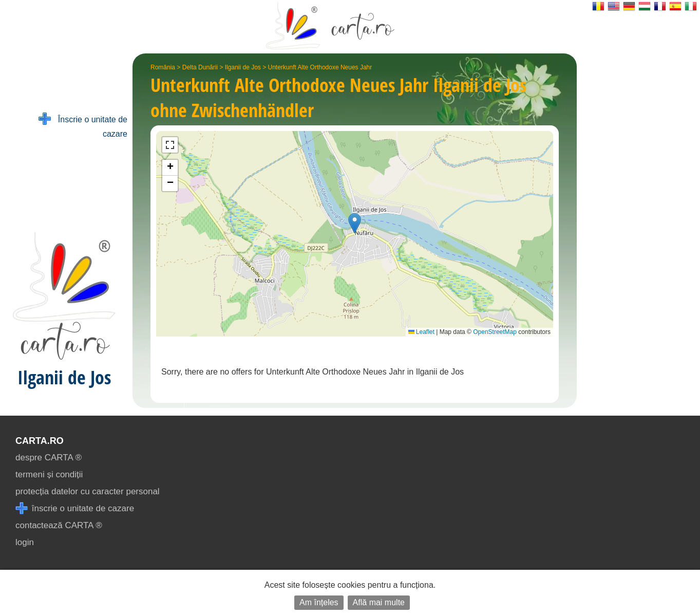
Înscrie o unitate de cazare (83, 126)
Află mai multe (379, 602)
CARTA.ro (40, 441)
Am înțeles (319, 602)
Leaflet (421, 332)
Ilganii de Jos (243, 67)
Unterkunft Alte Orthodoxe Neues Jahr (320, 67)
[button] (355, 223)
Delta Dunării (200, 67)
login (25, 542)
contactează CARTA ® (59, 525)
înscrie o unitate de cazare (75, 508)
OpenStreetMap (495, 332)
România (163, 67)
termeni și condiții (49, 474)
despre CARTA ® (49, 458)
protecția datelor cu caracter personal (88, 491)
